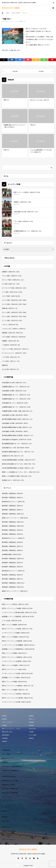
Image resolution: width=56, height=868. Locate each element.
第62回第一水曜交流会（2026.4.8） (13, 493)
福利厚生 (31, 738)
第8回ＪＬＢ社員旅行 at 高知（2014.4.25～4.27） (17, 476)
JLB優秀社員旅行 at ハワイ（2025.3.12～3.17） (17, 395)
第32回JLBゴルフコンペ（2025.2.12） (14, 571)
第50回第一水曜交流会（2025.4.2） (13, 563)
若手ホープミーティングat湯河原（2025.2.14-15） (17, 641)
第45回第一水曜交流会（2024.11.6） (13, 587)
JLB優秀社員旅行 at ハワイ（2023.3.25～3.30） (17, 407)
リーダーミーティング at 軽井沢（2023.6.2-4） (16, 694)
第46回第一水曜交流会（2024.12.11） (14, 583)
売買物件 (4, 716)
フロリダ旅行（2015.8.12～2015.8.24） (14, 337)
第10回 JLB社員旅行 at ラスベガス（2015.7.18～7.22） (19, 464)
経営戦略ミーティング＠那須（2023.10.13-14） (17, 678)
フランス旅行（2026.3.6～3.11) (12, 276)
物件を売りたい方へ (8, 758)
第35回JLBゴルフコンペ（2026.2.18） (14, 502)
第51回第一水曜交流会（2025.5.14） (13, 559)
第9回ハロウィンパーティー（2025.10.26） (15, 518)
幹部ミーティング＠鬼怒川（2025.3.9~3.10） (16, 637)
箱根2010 (5, 365)
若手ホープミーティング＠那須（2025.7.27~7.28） (18, 629)
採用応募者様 (5, 735)
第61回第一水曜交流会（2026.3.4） (13, 498)
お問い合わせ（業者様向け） (11, 770)
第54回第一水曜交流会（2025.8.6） (13, 542)
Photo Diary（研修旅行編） (10, 789)
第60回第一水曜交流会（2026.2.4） (13, 506)
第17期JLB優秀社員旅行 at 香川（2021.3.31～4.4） (18, 419)
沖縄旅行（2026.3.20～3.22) (11, 272)
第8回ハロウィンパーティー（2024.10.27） (15, 591)
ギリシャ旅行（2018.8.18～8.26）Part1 (14, 316)
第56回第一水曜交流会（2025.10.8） (13, 526)
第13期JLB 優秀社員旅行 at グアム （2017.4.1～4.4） (18, 452)
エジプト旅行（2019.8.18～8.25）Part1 (14, 304)
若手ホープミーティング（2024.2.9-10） (14, 669)
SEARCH (53, 2)
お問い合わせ (32, 729)
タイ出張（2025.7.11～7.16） (11, 284)
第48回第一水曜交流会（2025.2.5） (13, 575)
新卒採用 (4, 719)
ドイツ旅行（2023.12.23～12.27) (12, 292)
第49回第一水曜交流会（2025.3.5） (13, 567)
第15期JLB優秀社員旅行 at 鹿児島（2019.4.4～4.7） (18, 435)
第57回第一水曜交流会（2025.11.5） (13, 522)
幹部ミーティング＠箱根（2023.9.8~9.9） (15, 682)
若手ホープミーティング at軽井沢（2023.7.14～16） (18, 686)
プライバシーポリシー (8, 722)
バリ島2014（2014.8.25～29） (11, 345)
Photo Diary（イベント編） (10, 781)
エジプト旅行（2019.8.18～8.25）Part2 (14, 300)
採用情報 (4, 725)
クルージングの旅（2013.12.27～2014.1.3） (16, 349)
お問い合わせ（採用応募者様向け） (13, 766)
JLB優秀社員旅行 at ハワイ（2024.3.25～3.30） (17, 399)
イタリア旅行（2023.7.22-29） (11, 296)
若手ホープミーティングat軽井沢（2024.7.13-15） (17, 657)
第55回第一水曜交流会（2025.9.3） (13, 530)
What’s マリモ (6, 827)
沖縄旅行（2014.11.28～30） (11, 341)
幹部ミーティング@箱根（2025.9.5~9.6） (15, 625)
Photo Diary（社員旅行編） (10, 793)
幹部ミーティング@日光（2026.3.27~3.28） (16, 604)
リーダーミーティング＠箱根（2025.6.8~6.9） (16, 633)
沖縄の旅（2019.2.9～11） (10, 308)
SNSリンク (32, 719)
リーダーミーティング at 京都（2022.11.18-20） (17, 702)
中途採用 (4, 741)
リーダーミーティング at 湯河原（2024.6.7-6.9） (17, 661)
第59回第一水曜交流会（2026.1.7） (13, 510)
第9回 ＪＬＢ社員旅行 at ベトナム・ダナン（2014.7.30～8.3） (21, 472)
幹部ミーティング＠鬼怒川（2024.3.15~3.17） (16, 665)
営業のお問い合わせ (7, 732)
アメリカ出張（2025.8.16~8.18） (12, 621)
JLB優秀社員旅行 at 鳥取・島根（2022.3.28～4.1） (18, 411)
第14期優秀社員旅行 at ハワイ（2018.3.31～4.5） (17, 444)
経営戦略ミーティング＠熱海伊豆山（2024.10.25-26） (19, 649)
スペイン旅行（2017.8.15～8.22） (12, 321)
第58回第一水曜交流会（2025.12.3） (13, 514)
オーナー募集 (32, 735)
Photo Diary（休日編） (9, 785)
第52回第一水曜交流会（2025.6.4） (13, 550)
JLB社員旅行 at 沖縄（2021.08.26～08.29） (15, 415)
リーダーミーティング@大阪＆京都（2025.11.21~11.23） (20, 612)
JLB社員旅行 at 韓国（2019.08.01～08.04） (15, 431)
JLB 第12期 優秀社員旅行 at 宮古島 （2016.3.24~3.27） (19, 460)
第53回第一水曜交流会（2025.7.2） (13, 546)
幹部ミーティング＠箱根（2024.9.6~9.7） (15, 653)
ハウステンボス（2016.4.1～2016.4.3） (14, 329)
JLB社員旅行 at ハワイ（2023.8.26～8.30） (15, 403)
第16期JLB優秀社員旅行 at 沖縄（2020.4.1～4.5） (17, 427)
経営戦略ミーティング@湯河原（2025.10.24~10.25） (18, 617)
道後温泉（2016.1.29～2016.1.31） (13, 333)
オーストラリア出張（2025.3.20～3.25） (14, 288)
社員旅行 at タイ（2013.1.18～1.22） (13, 480)
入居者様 (31, 732)
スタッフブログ (14, 21)
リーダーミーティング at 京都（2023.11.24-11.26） (18, 673)
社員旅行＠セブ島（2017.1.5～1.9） (13, 456)
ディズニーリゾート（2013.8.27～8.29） (14, 353)
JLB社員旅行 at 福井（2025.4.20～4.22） (15, 391)
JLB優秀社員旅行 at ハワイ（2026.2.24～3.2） (16, 387)
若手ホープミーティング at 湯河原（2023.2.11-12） (18, 698)
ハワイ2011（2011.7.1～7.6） (11, 361)
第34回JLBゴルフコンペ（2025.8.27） (14, 538)
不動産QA (5, 762)
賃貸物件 (31, 716)
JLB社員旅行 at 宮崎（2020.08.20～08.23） (15, 423)
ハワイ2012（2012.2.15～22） (11, 357)
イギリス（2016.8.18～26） (10, 325)
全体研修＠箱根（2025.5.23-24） (12, 554)
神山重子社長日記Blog (9, 776)
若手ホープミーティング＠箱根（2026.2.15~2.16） (18, 608)
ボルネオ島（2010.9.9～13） (11, 369)
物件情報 (31, 722)
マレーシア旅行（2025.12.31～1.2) (13, 280)
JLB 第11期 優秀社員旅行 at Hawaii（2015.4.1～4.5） (18, 468)
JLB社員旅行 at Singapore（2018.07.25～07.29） (17, 440)
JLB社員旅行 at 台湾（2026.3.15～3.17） (15, 383)
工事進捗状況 (6, 750)
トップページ (6, 807)
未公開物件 (5, 738)
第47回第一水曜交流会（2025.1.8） (13, 579)
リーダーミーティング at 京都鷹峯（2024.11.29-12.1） (19, 645)
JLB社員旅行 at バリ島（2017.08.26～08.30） (16, 448)
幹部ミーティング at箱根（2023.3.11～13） (15, 690)
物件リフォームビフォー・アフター (11, 729)
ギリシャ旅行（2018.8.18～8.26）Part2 (14, 312)
